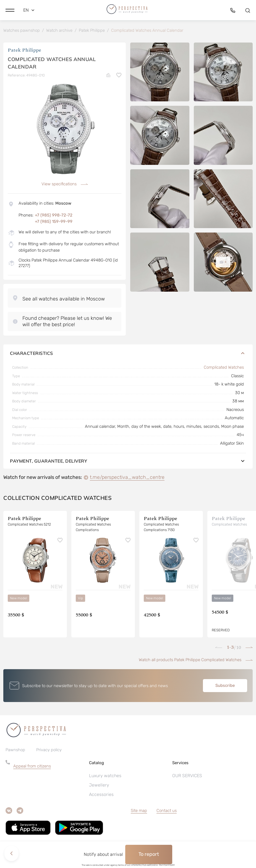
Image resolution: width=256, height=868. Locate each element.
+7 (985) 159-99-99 (54, 222)
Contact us (167, 811)
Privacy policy (49, 751)
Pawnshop (15, 751)
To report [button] (149, 854)
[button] (10, 10)
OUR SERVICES (187, 776)
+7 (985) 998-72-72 (54, 216)
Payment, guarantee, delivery (128, 462)
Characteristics (128, 354)
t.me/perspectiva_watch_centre (127, 478)
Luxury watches (105, 776)
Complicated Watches (224, 368)
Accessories (101, 795)
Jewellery (99, 786)
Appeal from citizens (32, 767)
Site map (139, 811)
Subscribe (225, 686)
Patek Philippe (24, 51)
